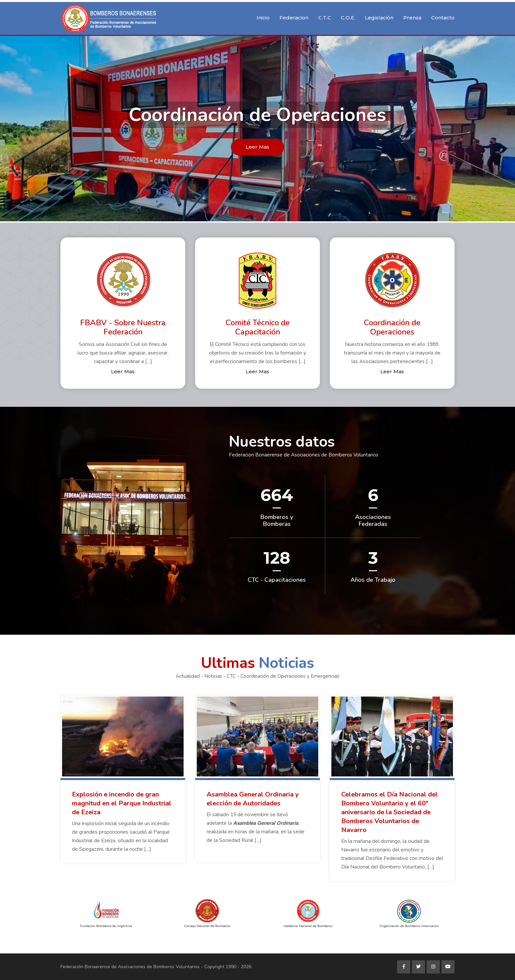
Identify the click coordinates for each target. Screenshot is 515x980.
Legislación (379, 18)
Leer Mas (257, 147)
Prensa (412, 18)
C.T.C (325, 18)
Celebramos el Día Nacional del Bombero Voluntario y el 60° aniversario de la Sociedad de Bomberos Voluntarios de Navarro (390, 812)
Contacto (443, 18)
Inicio (263, 18)
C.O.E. (348, 18)
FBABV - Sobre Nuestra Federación (123, 327)
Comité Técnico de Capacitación (258, 327)
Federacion (294, 18)
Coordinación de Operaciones (392, 327)
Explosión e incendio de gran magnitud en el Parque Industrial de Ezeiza (122, 803)
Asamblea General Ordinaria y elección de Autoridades (253, 799)
